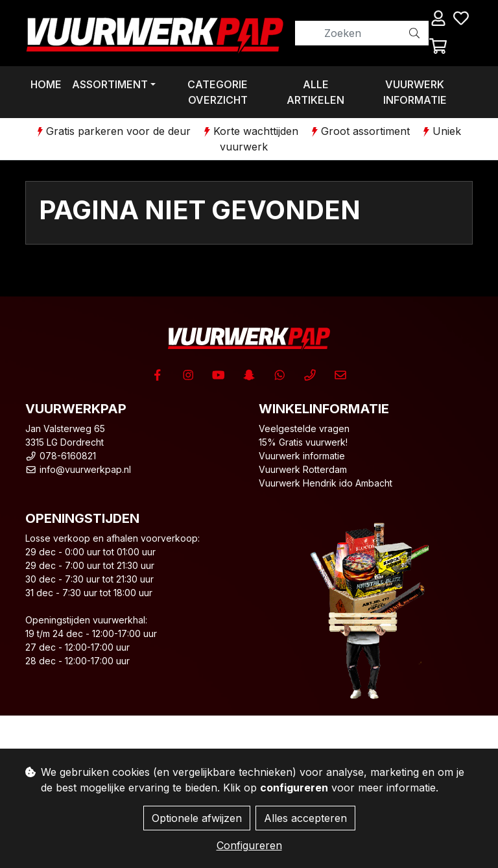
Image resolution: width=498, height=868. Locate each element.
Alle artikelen (315, 92)
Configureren (249, 845)
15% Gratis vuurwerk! (303, 442)
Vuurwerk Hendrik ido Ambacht (326, 483)
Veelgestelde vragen (304, 428)
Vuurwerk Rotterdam (303, 469)
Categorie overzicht (218, 92)
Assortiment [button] (110, 84)
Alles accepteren (305, 818)
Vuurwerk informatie (415, 92)
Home (46, 84)
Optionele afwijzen (197, 818)
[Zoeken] (348, 33)
